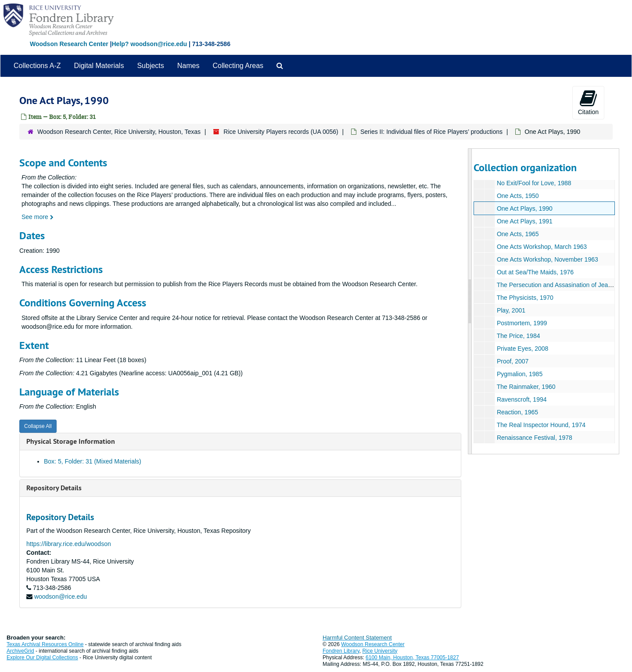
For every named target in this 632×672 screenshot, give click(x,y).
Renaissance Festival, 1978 (534, 438)
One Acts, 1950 (517, 196)
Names (189, 66)
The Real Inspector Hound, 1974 (541, 425)
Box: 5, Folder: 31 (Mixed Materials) (93, 461)
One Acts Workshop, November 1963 (547, 259)
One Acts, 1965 (517, 234)
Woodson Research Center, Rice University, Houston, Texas (119, 132)
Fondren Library (341, 651)
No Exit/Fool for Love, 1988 (534, 183)
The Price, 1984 (518, 336)
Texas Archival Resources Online (45, 644)
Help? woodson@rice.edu (149, 44)
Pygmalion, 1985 (519, 374)
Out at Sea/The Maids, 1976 (535, 272)
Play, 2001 (511, 310)
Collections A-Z (37, 66)
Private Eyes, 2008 (522, 349)
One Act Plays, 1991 (524, 221)
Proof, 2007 (512, 361)
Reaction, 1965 (517, 412)
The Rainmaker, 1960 (526, 387)
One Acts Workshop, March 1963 (541, 247)
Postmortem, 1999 (521, 323)
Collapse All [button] (38, 426)
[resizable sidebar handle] (470, 301)
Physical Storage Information (71, 441)
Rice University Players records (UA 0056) (281, 132)
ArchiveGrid (20, 651)
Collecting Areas (238, 66)
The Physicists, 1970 (525, 298)
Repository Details (54, 488)
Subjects (150, 66)
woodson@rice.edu (61, 597)
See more (38, 217)
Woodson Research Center (69, 44)
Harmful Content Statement (357, 638)
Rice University (380, 651)
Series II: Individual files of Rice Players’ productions (431, 132)
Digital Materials (99, 66)
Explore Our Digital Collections (42, 658)
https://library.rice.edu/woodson (69, 544)
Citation (588, 102)
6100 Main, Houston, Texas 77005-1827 (412, 658)
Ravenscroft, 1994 (521, 399)
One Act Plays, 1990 (524, 208)
